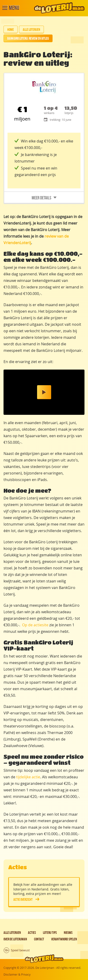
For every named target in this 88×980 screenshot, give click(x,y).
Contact (39, 939)
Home (11, 29)
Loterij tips (50, 933)
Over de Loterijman (15, 939)
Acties (32, 933)
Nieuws (68, 933)
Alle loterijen (31, 29)
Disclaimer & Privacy (17, 974)
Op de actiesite (35, 625)
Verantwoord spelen (64, 939)
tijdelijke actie (28, 777)
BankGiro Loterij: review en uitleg (28, 38)
